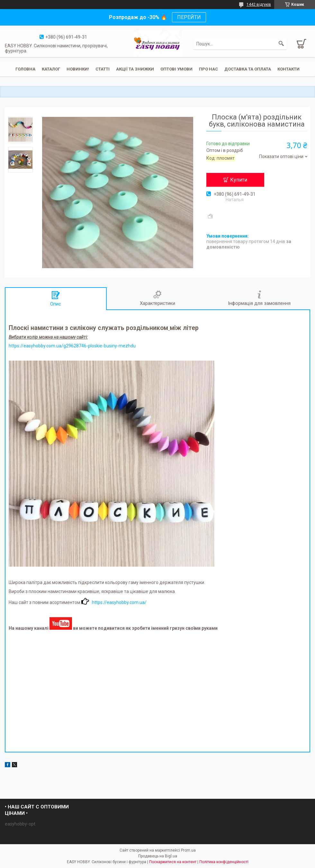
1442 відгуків (259, 5)
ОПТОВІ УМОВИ (176, 69)
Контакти (288, 69)
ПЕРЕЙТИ (189, 17)
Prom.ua (188, 850)
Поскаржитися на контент (173, 862)
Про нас (208, 69)
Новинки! (78, 69)
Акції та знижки (135, 69)
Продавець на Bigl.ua (158, 856)
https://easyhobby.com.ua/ (119, 602)
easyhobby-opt (20, 824)
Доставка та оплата (248, 69)
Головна (25, 69)
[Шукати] (281, 44)
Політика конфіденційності (224, 862)
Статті (103, 69)
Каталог (51, 69)
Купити (239, 180)
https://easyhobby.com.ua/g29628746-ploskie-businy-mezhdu (72, 346)
